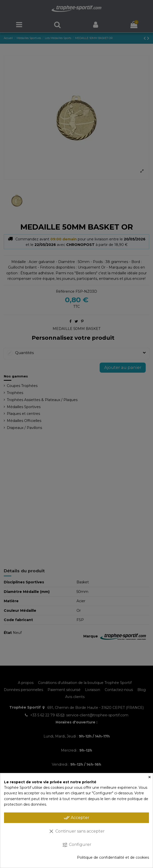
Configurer (77, 845)
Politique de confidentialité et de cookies (113, 857)
